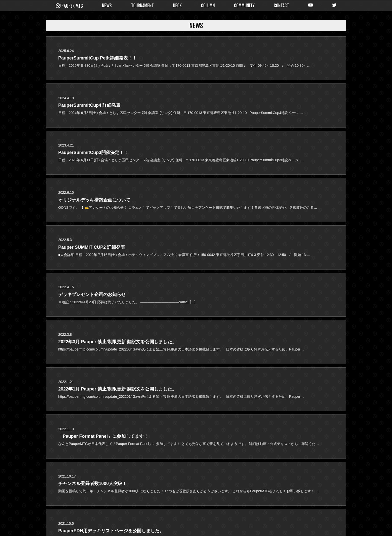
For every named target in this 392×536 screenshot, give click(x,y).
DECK (177, 5)
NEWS (107, 5)
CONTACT (281, 5)
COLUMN (208, 5)
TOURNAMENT (142, 5)
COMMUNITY (244, 5)
